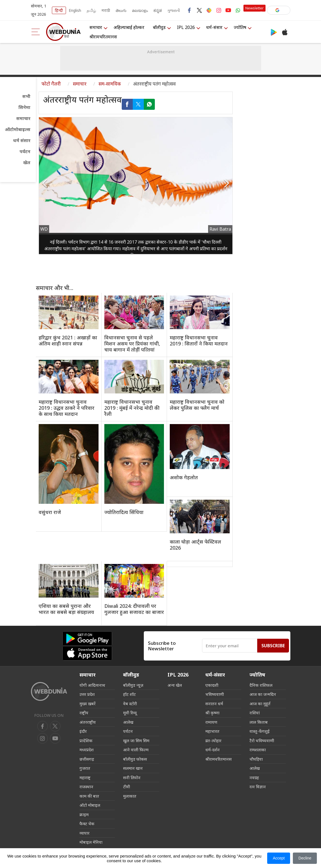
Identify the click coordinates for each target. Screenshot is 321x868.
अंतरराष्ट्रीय (88, 722)
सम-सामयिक (110, 84)
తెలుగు (121, 10)
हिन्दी (59, 10)
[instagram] (55, 738)
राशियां (255, 713)
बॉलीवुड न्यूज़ (133, 685)
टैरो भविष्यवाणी (262, 741)
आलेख (128, 722)
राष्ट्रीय (84, 713)
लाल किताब (259, 722)
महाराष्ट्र (85, 778)
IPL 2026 (186, 27)
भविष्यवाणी (215, 694)
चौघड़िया (256, 759)
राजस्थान (86, 787)
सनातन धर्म (214, 704)
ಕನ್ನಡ (158, 10)
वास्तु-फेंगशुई (260, 731)
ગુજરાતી (174, 10)
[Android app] (87, 639)
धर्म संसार (22, 140)
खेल (27, 163)
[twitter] (55, 726)
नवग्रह (254, 778)
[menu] (36, 32)
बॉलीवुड (159, 27)
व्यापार (84, 833)
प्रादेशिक (86, 741)
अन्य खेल (175, 685)
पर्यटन (25, 151)
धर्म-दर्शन (213, 750)
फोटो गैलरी (51, 84)
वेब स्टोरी (130, 704)
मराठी (106, 10)
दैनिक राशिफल (261, 685)
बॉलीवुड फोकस (135, 759)
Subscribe (273, 646)
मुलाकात (130, 796)
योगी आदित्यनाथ (92, 685)
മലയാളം (140, 10)
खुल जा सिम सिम (136, 741)
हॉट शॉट (129, 694)
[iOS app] (87, 653)
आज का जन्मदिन (263, 694)
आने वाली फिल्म (136, 750)
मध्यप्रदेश (87, 750)
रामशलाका (258, 750)
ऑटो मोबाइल (90, 805)
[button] (279, 10)
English (75, 10)
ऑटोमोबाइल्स (18, 129)
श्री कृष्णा (212, 713)
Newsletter (254, 8)
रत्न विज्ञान (258, 787)
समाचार (96, 27)
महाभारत (212, 731)
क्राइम (84, 814)
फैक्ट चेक (87, 824)
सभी (26, 96)
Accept (279, 858)
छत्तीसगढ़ (87, 759)
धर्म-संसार (214, 27)
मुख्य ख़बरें (87, 704)
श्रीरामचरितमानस (103, 37)
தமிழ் (91, 10)
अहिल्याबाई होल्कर (129, 27)
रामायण (211, 722)
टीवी (127, 787)
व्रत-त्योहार (213, 741)
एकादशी (212, 685)
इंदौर (83, 731)
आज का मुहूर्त (260, 704)
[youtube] (43, 738)
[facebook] (43, 726)
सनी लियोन (132, 778)
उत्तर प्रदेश (87, 694)
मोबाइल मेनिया (91, 842)
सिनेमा (24, 107)
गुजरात (85, 768)
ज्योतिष (240, 27)
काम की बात (89, 796)
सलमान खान (133, 768)
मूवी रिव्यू (130, 713)
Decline (305, 858)
